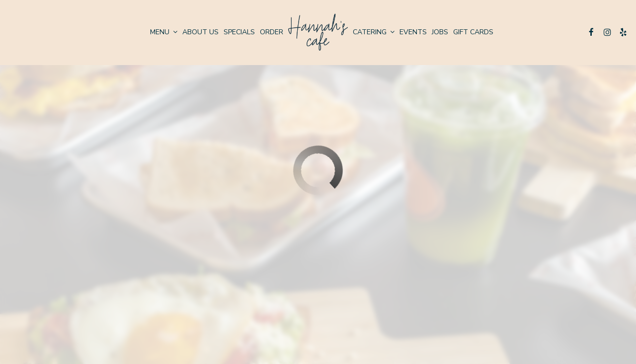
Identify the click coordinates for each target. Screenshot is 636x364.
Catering (374, 32)
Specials (239, 32)
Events (413, 32)
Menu (164, 32)
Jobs (440, 32)
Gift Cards (473, 32)
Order (272, 32)
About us (200, 32)
